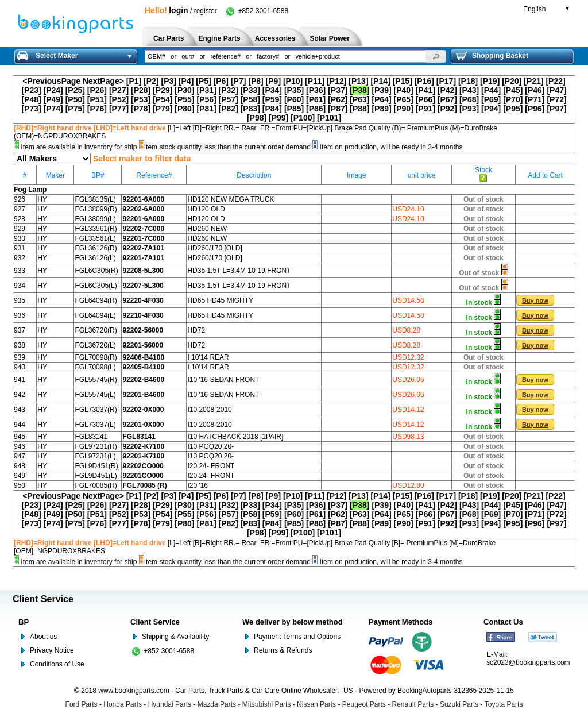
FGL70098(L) (95, 367)
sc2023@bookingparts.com (528, 662)
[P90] (404, 109)
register (206, 11)
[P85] (294, 109)
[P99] (278, 118)
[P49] (53, 99)
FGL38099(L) (95, 219)
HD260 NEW (207, 229)
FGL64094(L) (95, 315)
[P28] (141, 90)
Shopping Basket (492, 56)
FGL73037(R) (96, 410)
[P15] (403, 81)
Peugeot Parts (364, 704)
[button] (436, 56)
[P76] (97, 109)
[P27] (119, 90)
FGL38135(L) (95, 199)
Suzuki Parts (459, 704)
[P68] (469, 99)
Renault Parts (413, 704)
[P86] (316, 109)
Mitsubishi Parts (267, 704)
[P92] (447, 109)
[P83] (250, 109)
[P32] (229, 90)
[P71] (535, 99)
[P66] (425, 99)
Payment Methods (401, 622)
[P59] (272, 99)
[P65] (404, 99)
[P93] (469, 109)
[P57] (229, 99)
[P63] (359, 99)
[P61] (316, 99)
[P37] (338, 90)
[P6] (221, 81)
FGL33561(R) (96, 229)
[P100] (303, 118)
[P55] (184, 99)
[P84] (272, 109)
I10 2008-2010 (209, 410)
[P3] (169, 81)
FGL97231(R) (96, 446)
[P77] (119, 109)
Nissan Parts (316, 704)
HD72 (196, 330)
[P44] (491, 90)
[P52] (119, 99)
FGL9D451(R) (96, 466)
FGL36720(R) (96, 330)
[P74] (53, 109)
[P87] (338, 109)
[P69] (491, 99)
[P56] (206, 99)
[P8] (256, 81)
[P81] (206, 109)
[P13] (358, 81)
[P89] (381, 109)
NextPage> (103, 81)
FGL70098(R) (96, 357)
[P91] (425, 109)
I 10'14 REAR (208, 357)
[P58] (250, 99)
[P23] (31, 90)
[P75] (75, 109)
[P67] (447, 99)
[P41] (425, 90)
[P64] (381, 99)
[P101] (329, 118)
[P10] (293, 81)
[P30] (184, 90)
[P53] (141, 99)
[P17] (446, 81)
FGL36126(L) (95, 258)
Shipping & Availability (175, 637)
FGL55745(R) (96, 380)
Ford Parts (82, 704)
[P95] (513, 109)
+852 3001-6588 (256, 11)
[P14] (380, 81)
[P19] (490, 81)
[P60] (294, 99)
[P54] (163, 99)
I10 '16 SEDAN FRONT (223, 380)
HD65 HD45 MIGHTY (220, 300)
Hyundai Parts (170, 704)
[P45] (513, 90)
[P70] (513, 99)
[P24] (53, 90)
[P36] (316, 90)
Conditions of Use (57, 664)
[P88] (359, 109)
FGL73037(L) (95, 425)
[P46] (535, 90)
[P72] (556, 99)
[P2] (151, 81)
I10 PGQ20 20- (210, 446)
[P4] (186, 81)
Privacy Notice (52, 650)
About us (43, 637)
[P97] (556, 109)
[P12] (336, 81)
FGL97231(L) (95, 456)
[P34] (272, 90)
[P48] (31, 99)
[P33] (250, 90)
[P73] (31, 109)
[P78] (141, 109)
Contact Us (503, 622)
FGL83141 (91, 437)
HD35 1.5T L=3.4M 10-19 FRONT (239, 271)
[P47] (556, 90)
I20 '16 (198, 485)
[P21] (533, 81)
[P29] (163, 90)
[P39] (381, 90)
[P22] (555, 81)
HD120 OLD (206, 209)
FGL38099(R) (96, 209)
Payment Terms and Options (297, 637)
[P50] (75, 99)
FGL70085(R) (96, 485)
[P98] (257, 118)
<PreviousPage (51, 81)
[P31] (206, 90)
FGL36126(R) (96, 248)
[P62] (338, 99)
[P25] (75, 90)
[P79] (163, 109)
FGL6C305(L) (96, 286)
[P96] (535, 109)
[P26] (97, 90)
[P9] (273, 81)
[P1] (134, 81)
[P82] (229, 109)
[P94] (491, 109)
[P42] (447, 90)
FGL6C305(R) (96, 271)
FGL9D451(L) (96, 476)
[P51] (97, 99)
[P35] (294, 90)
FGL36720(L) (95, 345)
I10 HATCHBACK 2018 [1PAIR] (235, 437)
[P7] (238, 81)
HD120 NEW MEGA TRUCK (231, 199)
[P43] (469, 90)
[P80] (184, 109)
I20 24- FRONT (211, 466)
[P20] (512, 81)
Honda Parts (123, 704)
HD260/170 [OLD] (214, 248)
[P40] (404, 90)
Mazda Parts (217, 704)
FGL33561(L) (95, 238)
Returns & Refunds (283, 650)
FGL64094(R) (96, 300)
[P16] (424, 81)
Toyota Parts (504, 704)
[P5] (203, 81)
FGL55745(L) (95, 395)
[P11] (315, 81)
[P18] (468, 81)
